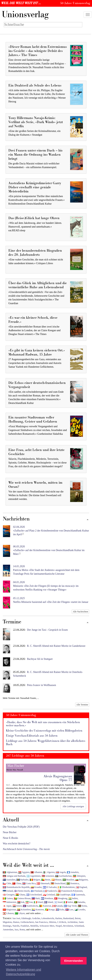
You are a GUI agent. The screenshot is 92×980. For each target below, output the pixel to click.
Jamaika (80, 902)
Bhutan (56, 880)
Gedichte (36, 918)
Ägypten (24, 872)
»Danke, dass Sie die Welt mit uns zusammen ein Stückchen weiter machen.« (43, 724)
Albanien (36, 872)
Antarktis (73, 872)
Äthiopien (79, 876)
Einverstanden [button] (74, 961)
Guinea (8, 898)
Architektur (72, 922)
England (81, 887)
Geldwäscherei (27, 922)
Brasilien (68, 880)
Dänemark (43, 883)
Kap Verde (70, 906)
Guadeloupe (63, 895)
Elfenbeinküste (66, 887)
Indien (73, 898)
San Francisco (41, 922)
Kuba (60, 910)
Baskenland (68, 918)
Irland (38, 902)
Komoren (38, 910)
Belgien (35, 880)
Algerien (49, 872)
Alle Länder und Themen (77, 935)
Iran (29, 902)
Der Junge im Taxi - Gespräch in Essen (47, 630)
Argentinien (33, 876)
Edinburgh (26, 918)
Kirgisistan (9, 910)
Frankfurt (25, 926)
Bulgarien (82, 880)
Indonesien (9, 902)
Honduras (47, 898)
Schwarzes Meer (47, 926)
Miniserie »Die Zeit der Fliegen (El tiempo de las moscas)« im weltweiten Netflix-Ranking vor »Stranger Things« (46, 586)
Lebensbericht (48, 918)
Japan (7, 906)
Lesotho (80, 910)
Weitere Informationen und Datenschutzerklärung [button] (24, 972)
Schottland (79, 926)
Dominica (73, 883)
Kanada (58, 906)
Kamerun (45, 906)
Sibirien (52, 922)
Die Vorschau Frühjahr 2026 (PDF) (21, 827)
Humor (16, 922)
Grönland (49, 895)
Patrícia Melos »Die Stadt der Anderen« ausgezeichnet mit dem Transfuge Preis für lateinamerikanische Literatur (46, 570)
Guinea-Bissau (22, 898)
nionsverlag (25, 15)
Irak (21, 902)
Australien (9, 880)
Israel (58, 902)
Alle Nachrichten (80, 612)
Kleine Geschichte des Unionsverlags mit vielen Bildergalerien (44, 731)
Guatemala (78, 895)
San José (16, 918)
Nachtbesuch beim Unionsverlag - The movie (26, 849)
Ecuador (36, 887)
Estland (8, 891)
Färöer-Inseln (22, 891)
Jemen (17, 906)
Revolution (68, 926)
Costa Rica (29, 883)
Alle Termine (82, 705)
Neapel (59, 926)
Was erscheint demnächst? (17, 844)
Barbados (23, 880)
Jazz (16, 930)
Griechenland (34, 895)
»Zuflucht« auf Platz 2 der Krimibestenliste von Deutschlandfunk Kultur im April (51, 531)
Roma (22, 930)
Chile (7, 883)
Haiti (36, 898)
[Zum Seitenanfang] (88, 520)
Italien (68, 902)
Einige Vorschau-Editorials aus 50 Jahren (32, 736)
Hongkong (61, 898)
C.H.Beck (62, 922)
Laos (69, 910)
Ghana (20, 895)
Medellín (34, 926)
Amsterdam (8, 930)
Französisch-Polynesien (70, 891)
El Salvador (50, 887)
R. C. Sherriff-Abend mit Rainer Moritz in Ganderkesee (56, 646)
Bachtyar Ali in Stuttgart (40, 659)
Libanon (8, 913)
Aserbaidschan (63, 876)
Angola (61, 872)
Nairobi (16, 926)
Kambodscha (31, 906)
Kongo (50, 910)
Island (49, 902)
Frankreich (50, 891)
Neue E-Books (10, 838)
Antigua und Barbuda (14, 876)
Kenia (82, 906)
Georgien (9, 895)
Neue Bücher (10, 832)
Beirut (78, 918)
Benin (46, 880)
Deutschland (58, 883)
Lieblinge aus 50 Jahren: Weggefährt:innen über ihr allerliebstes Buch (46, 743)
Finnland (36, 891)
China (17, 883)
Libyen (20, 913)
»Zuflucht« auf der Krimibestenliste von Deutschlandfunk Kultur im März (49, 550)
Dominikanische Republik (16, 887)
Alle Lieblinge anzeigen (73, 806)
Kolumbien (24, 910)
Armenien (48, 876)
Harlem (59, 918)
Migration (7, 922)
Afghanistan (10, 872)
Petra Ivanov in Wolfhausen (42, 685)
